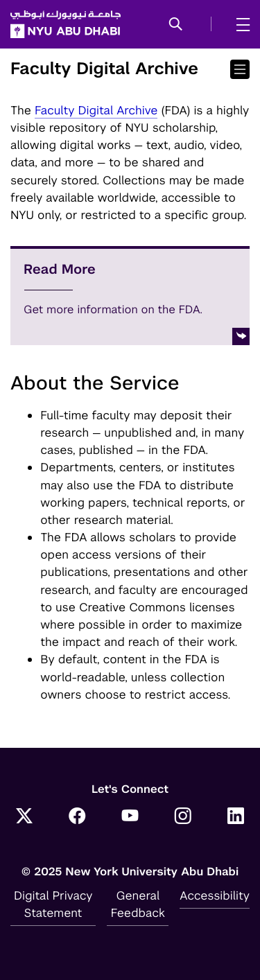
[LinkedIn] (236, 817)
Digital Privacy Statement (53, 904)
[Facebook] (77, 817)
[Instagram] (183, 817)
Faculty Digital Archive (96, 110)
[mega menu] (239, 24)
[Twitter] (24, 817)
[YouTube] (130, 817)
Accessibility (215, 895)
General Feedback (138, 904)
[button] (176, 25)
